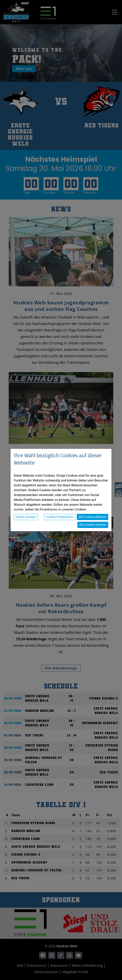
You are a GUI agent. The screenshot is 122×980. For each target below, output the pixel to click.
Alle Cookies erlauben (93, 525)
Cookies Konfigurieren (59, 517)
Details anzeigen (26, 517)
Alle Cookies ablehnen (93, 517)
